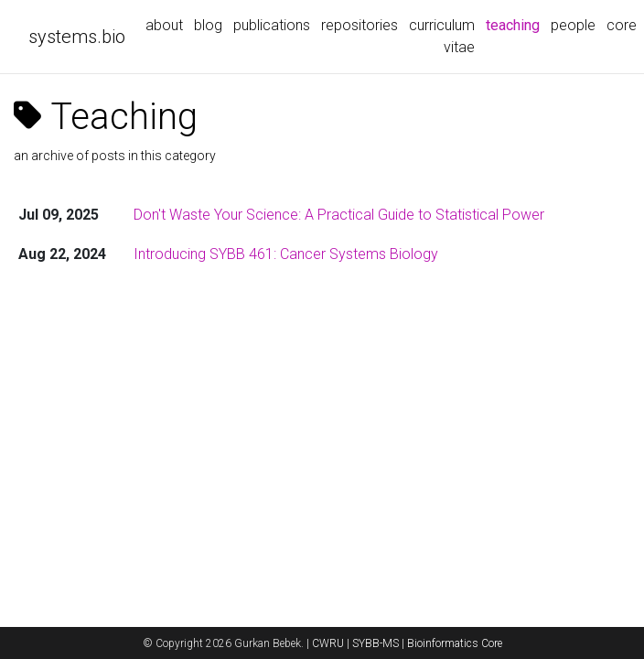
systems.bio (77, 37)
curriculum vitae (442, 36)
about (164, 25)
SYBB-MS (376, 643)
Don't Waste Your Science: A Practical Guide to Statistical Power (339, 215)
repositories (360, 25)
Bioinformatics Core (455, 643)
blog (208, 25)
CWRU (328, 643)
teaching (515, 24)
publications (272, 25)
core (622, 25)
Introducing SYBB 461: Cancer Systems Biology (286, 254)
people (573, 25)
